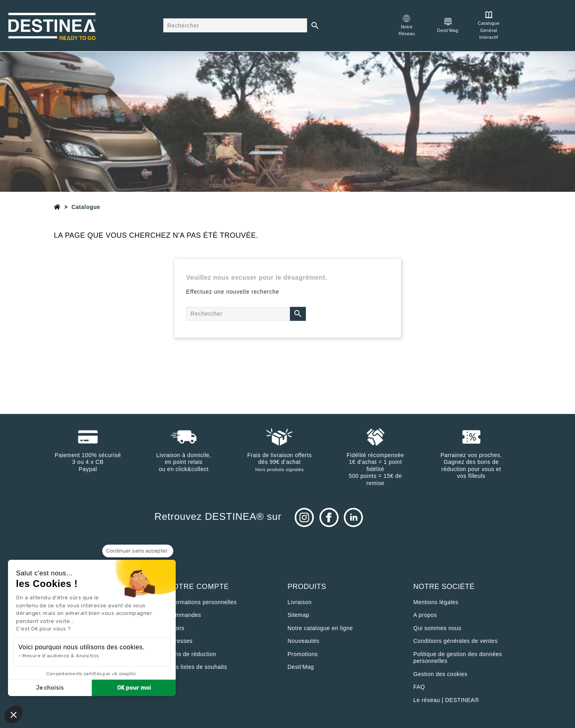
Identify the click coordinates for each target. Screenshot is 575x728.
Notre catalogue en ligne (320, 628)
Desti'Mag (301, 667)
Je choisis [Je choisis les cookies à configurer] (50, 688)
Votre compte (198, 587)
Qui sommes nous (437, 628)
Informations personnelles (202, 602)
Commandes (184, 615)
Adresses (180, 641)
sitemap (298, 615)
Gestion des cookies (440, 674)
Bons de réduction (192, 654)
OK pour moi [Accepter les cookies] (134, 688)
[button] (14, 714)
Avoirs (176, 628)
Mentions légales (436, 602)
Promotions (303, 654)
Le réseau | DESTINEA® (446, 700)
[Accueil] (57, 207)
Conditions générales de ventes (455, 641)
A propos (425, 615)
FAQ (419, 687)
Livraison (300, 602)
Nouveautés (303, 641)
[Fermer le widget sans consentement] (138, 551)
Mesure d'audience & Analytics (61, 656)
